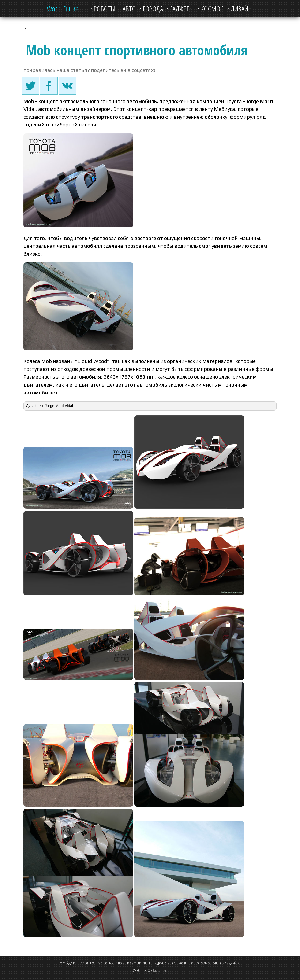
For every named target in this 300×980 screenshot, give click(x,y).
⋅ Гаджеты (180, 9)
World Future (63, 9)
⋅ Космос (210, 9)
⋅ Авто (127, 9)
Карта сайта (160, 970)
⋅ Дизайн (240, 9)
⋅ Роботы (103, 9)
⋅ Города (151, 9)
